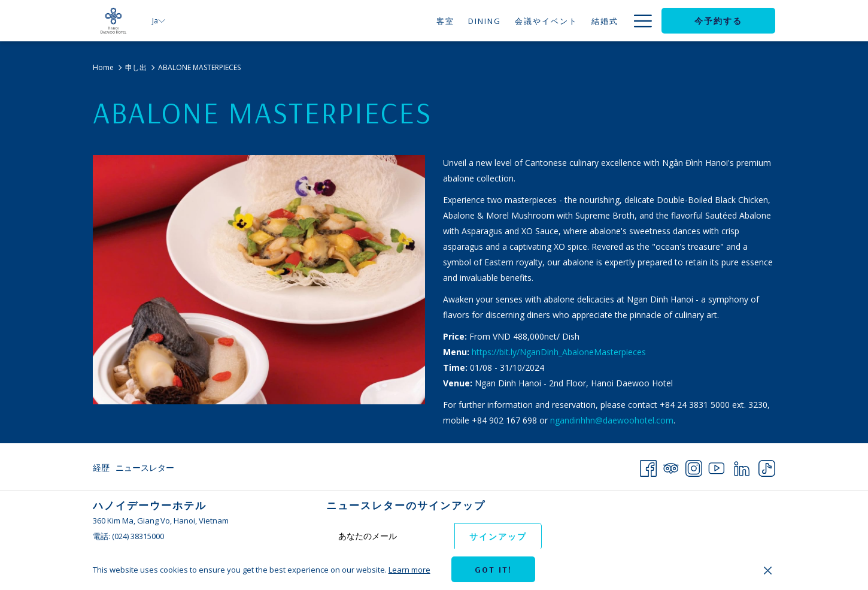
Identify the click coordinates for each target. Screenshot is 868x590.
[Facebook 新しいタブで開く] (648, 466)
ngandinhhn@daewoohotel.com (612, 420)
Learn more (409, 570)
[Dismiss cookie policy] (768, 570)
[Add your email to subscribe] (390, 536)
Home (103, 67)
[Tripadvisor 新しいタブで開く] (671, 466)
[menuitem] (405, 21)
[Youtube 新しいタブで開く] (717, 466)
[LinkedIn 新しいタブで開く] (742, 466)
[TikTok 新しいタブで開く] (767, 466)
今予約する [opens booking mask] (718, 21)
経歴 (101, 468)
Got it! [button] (493, 570)
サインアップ (498, 537)
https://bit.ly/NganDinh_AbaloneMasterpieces (559, 352)
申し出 (136, 67)
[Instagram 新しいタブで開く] (694, 466)
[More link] (638, 21)
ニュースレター (145, 468)
